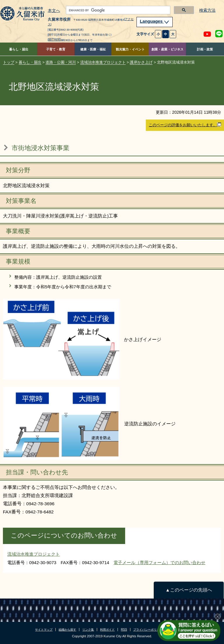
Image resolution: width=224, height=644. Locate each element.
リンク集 (88, 630)
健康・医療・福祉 (93, 49)
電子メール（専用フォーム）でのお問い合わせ (159, 563)
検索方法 (207, 10)
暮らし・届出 (19, 49)
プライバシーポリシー (148, 630)
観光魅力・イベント (130, 49)
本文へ (54, 11)
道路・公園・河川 (61, 62)
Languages (155, 21)
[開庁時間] (55, 40)
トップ (9, 62)
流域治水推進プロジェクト (103, 62)
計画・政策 (205, 49)
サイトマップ (44, 630)
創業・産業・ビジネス (167, 49)
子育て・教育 (56, 49)
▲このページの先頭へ (189, 590)
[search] (118, 10)
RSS (124, 630)
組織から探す (67, 630)
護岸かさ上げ (141, 62)
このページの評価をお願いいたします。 (185, 125)
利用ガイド (107, 630)
